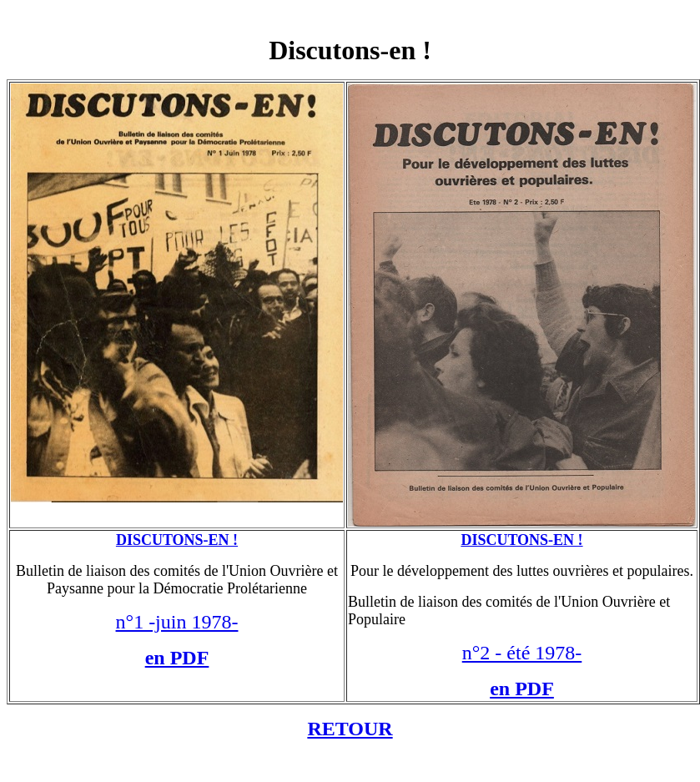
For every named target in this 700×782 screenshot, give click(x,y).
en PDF (177, 658)
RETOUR (350, 729)
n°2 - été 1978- (522, 653)
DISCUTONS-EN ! (177, 540)
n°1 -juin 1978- (177, 622)
